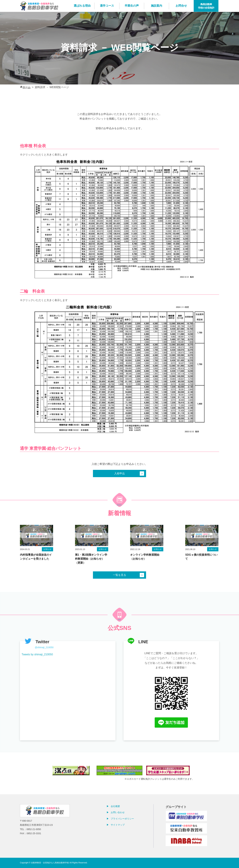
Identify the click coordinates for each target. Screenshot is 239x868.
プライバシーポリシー (122, 819)
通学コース (107, 6)
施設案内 (157, 6)
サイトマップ (118, 825)
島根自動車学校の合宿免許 (206, 6)
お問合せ (181, 6)
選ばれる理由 (82, 6)
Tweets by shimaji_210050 (37, 669)
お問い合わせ (118, 812)
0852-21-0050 (34, 829)
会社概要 (115, 806)
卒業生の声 (132, 6)
